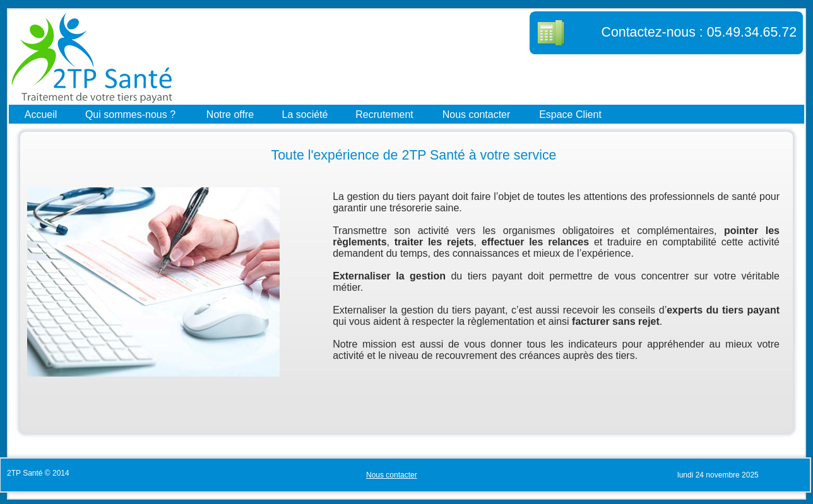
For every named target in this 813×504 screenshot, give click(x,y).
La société (305, 114)
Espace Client (570, 114)
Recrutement (384, 114)
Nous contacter (477, 114)
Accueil (41, 114)
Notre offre (230, 114)
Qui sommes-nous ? (130, 114)
